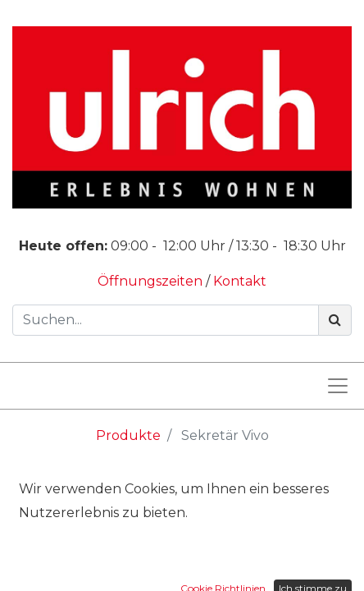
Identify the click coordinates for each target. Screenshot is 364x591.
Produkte (128, 435)
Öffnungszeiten (152, 281)
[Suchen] (335, 320)
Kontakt (240, 281)
